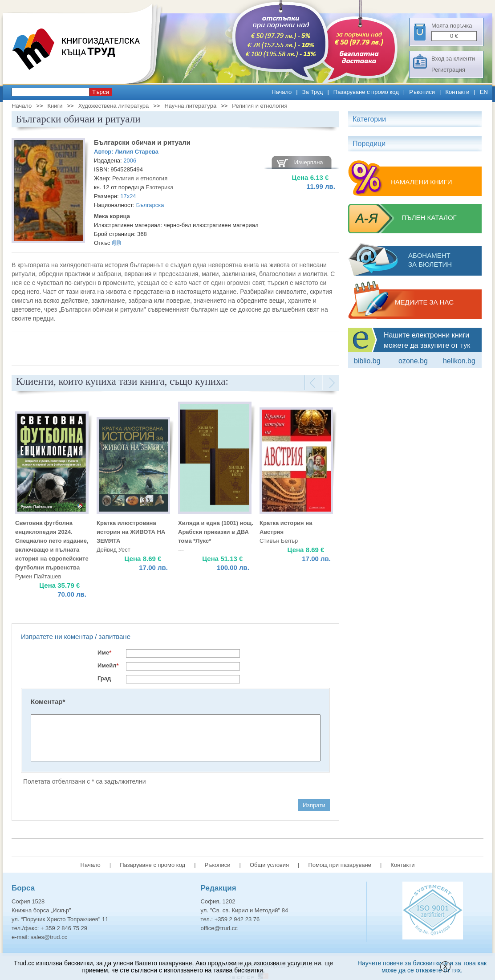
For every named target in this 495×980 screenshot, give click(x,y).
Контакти (457, 92)
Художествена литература (114, 106)
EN (484, 92)
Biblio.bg (367, 361)
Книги (55, 106)
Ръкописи (422, 92)
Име (104, 653)
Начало (282, 92)
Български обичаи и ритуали (142, 142)
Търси (101, 92)
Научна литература (190, 106)
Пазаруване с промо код (366, 92)
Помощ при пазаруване (340, 865)
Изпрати (314, 805)
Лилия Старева (137, 152)
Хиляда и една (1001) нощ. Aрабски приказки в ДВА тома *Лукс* (216, 532)
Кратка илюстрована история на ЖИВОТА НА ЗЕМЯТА (131, 532)
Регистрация (448, 70)
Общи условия (269, 865)
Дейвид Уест (114, 550)
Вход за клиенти (453, 59)
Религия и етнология (260, 106)
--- (181, 550)
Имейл (108, 665)
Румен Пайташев (38, 576)
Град (104, 678)
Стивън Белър (279, 541)
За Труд (313, 92)
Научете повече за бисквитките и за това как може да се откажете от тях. (422, 967)
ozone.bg (413, 361)
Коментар (48, 701)
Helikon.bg (459, 361)
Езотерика (159, 187)
